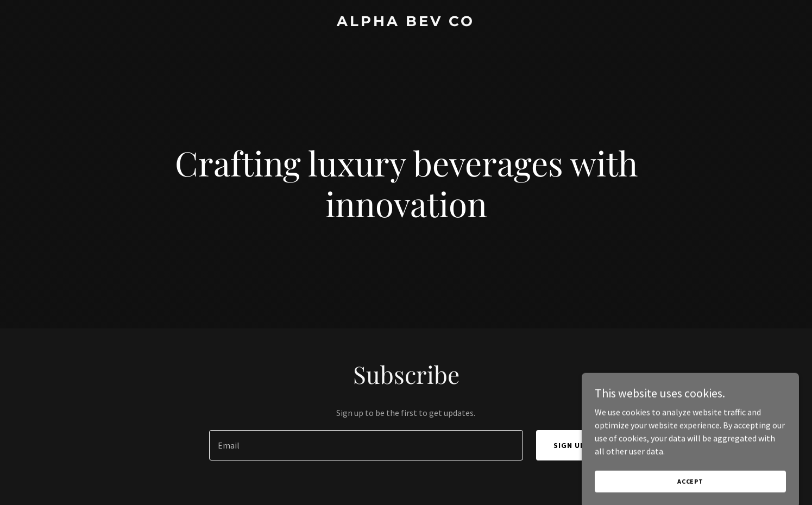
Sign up (569, 445)
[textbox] (366, 445)
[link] (406, 23)
